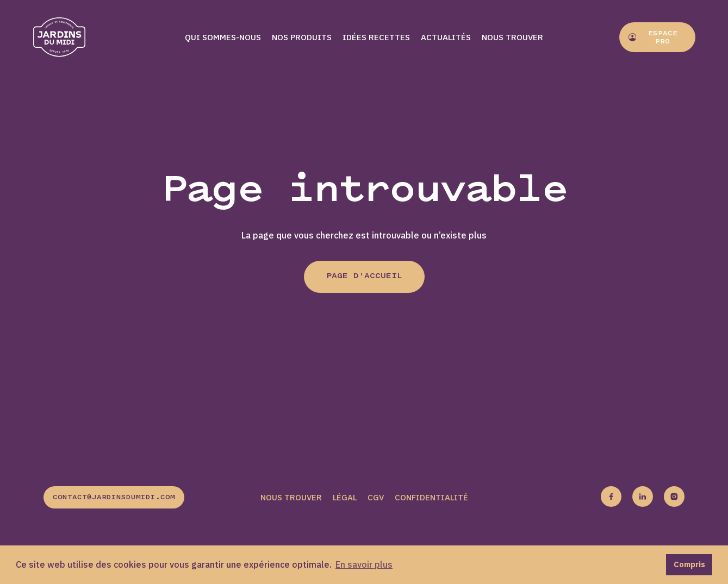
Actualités (446, 37)
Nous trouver (512, 37)
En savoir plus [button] (364, 564)
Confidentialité (431, 497)
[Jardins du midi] (71, 37)
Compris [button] (689, 564)
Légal (345, 497)
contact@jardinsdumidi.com (114, 498)
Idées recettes (376, 37)
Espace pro (653, 38)
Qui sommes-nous (223, 37)
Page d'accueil (364, 276)
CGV (376, 497)
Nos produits (302, 37)
